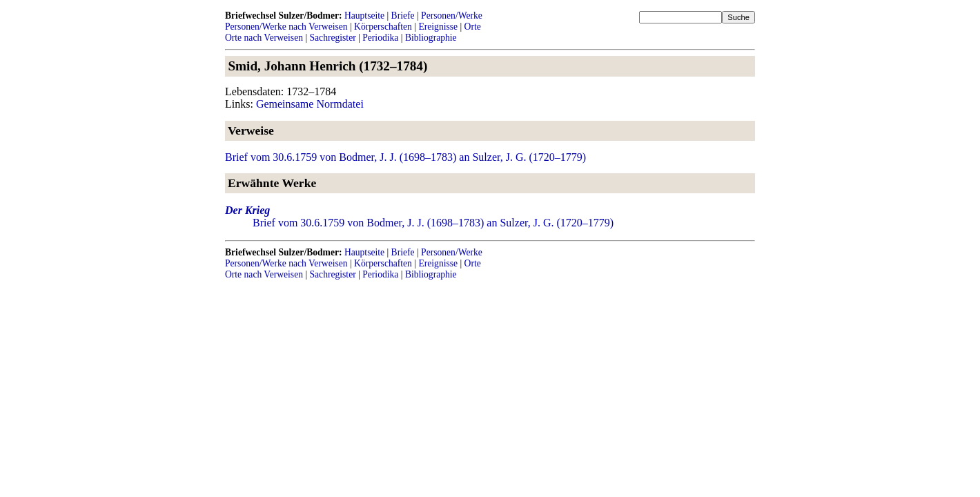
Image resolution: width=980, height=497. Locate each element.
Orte (473, 27)
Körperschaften (383, 27)
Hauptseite (364, 16)
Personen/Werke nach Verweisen (286, 27)
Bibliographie (431, 38)
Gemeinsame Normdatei (310, 104)
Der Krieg (247, 210)
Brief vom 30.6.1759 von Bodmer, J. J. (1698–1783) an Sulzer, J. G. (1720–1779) (405, 157)
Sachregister (333, 38)
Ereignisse (438, 27)
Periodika (380, 38)
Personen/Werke (452, 16)
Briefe (403, 16)
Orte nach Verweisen (264, 38)
